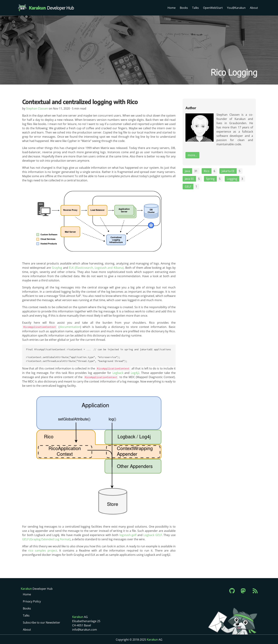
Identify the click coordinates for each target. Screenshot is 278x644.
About (254, 8)
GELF (188, 186)
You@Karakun (236, 8)
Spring (210, 179)
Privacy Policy (32, 601)
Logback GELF (153, 534)
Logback (118, 372)
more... (192, 155)
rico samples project (43, 550)
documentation (70, 327)
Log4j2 (135, 372)
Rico (207, 171)
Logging (232, 179)
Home (172, 8)
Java (187, 171)
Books (184, 8)
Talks (195, 8)
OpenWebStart (213, 8)
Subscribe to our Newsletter (42, 622)
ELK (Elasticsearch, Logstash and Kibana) (96, 268)
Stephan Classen (37, 108)
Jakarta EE (228, 171)
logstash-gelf (128, 534)
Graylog (57, 268)
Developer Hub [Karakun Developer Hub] (53, 8)
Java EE (189, 179)
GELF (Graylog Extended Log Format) (46, 539)
